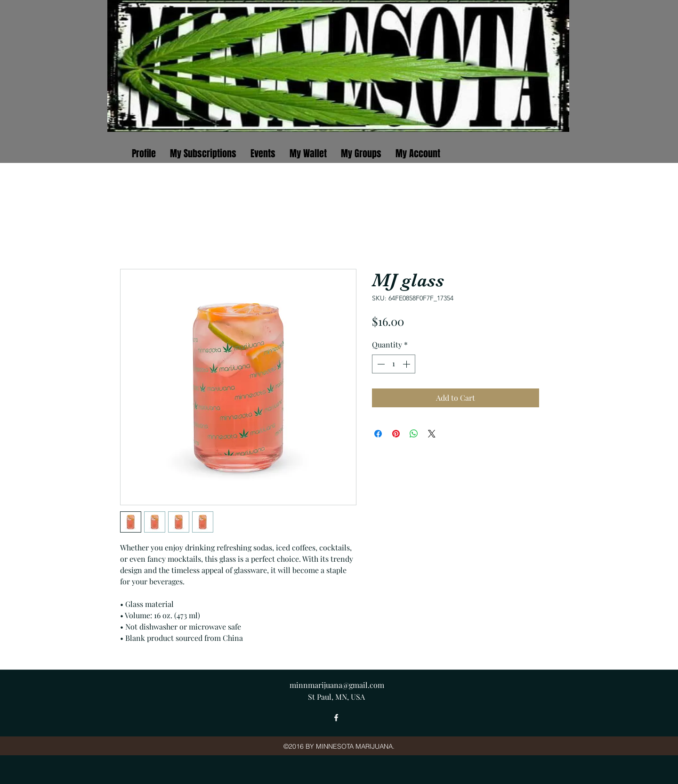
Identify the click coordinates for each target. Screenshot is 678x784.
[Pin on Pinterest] (396, 434)
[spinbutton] (394, 364)
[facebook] (336, 718)
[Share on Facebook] (378, 434)
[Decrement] (380, 364)
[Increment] (407, 364)
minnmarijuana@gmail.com (337, 685)
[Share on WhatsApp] (414, 434)
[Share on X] (432, 434)
